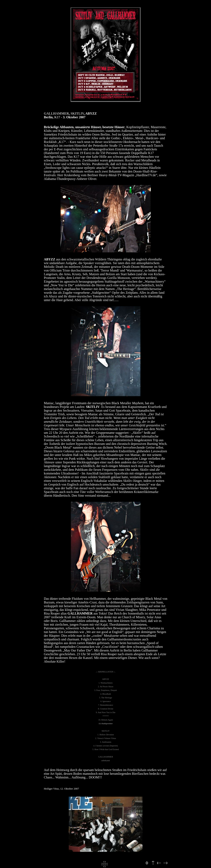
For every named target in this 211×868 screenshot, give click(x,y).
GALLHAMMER (56, 113)
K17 (57, 117)
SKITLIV (77, 113)
